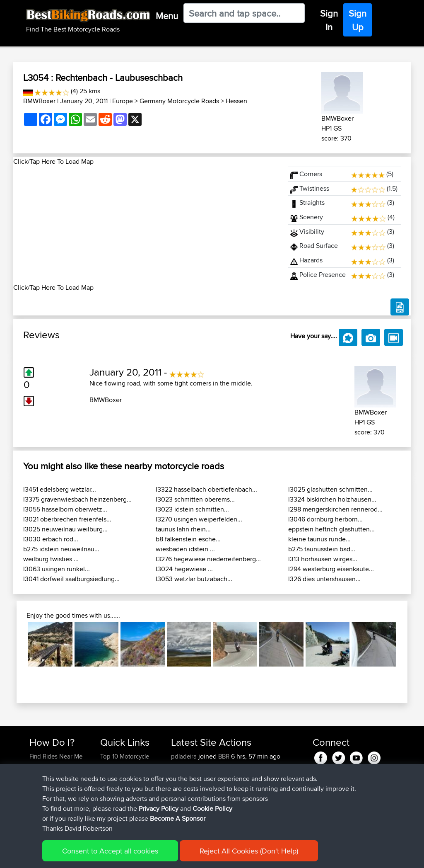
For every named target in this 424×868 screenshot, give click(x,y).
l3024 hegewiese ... (184, 569)
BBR (224, 756)
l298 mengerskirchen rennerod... (335, 509)
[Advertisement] (146, 225)
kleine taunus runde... (319, 539)
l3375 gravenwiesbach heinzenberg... (77, 499)
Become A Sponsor (56, 806)
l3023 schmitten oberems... (195, 499)
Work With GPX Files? (58, 776)
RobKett (182, 776)
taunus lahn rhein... (183, 529)
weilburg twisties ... (51, 559)
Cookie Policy (182, 856)
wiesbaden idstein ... (185, 549)
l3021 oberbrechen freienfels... (67, 519)
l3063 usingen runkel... (57, 569)
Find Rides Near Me (56, 756)
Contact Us (115, 806)
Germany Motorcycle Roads (179, 101)
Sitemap (107, 856)
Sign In (329, 20)
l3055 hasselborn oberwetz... (65, 509)
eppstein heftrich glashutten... (331, 529)
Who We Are (117, 796)
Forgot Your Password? (45, 791)
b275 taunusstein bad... (322, 549)
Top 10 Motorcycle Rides (125, 761)
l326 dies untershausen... (324, 579)
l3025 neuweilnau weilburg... (65, 529)
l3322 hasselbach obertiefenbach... (206, 489)
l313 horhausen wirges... (323, 559)
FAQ (35, 816)
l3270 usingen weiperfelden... (199, 519)
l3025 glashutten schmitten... (330, 489)
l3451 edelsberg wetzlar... (60, 489)
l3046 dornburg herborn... (325, 519)
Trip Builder (116, 786)
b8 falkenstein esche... (188, 539)
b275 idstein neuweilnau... (61, 549)
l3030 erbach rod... (51, 539)
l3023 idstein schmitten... (192, 509)
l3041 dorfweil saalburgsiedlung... (71, 579)
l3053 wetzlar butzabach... (194, 579)
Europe (123, 101)
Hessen (236, 101)
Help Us (111, 816)
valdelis (182, 796)
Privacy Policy (140, 856)
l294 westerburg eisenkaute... (331, 569)
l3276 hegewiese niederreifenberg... (208, 559)
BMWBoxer (39, 101)
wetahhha (185, 766)
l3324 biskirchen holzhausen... (332, 499)
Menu (167, 16)
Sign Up (358, 20)
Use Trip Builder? (52, 766)
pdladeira (185, 756)
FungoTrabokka (193, 786)
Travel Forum (118, 776)
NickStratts (186, 806)
